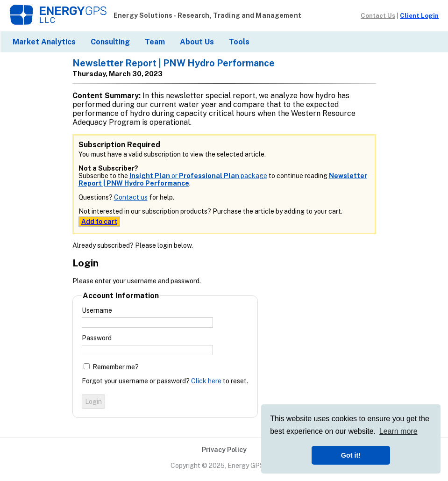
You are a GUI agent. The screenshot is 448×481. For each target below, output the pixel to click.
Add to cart (99, 222)
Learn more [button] (398, 431)
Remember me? (116, 367)
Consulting (110, 42)
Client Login (419, 15)
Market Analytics (44, 42)
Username (97, 310)
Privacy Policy (224, 450)
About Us (197, 42)
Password (97, 338)
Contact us (131, 197)
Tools (239, 42)
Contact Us (378, 15)
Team (155, 42)
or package (198, 176)
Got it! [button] (351, 455)
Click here (206, 381)
